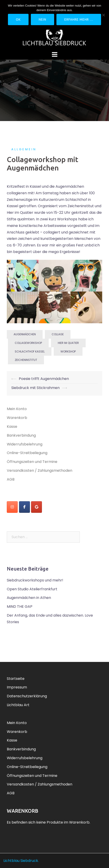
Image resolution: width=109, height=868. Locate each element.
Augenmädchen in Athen (29, 598)
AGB (11, 479)
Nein (42, 19)
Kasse (12, 427)
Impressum (17, 687)
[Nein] (103, 15)
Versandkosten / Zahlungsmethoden (40, 470)
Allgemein (24, 149)
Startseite (16, 679)
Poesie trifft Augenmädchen (44, 379)
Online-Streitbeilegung (27, 453)
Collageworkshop (28, 343)
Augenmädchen (25, 334)
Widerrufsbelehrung (25, 444)
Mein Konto (17, 409)
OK (18, 19)
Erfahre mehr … (79, 19)
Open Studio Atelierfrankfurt (32, 589)
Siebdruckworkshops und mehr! (35, 580)
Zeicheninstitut (26, 360)
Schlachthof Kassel (30, 351)
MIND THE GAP (20, 607)
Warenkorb (17, 418)
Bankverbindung (21, 435)
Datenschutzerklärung (27, 696)
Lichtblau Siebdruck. (21, 861)
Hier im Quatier (68, 343)
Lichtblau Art (18, 705)
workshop (68, 351)
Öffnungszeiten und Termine (32, 462)
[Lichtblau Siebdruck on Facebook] (24, 507)
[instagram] (12, 507)
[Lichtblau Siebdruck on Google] (36, 507)
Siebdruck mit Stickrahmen (35, 388)
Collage (58, 334)
